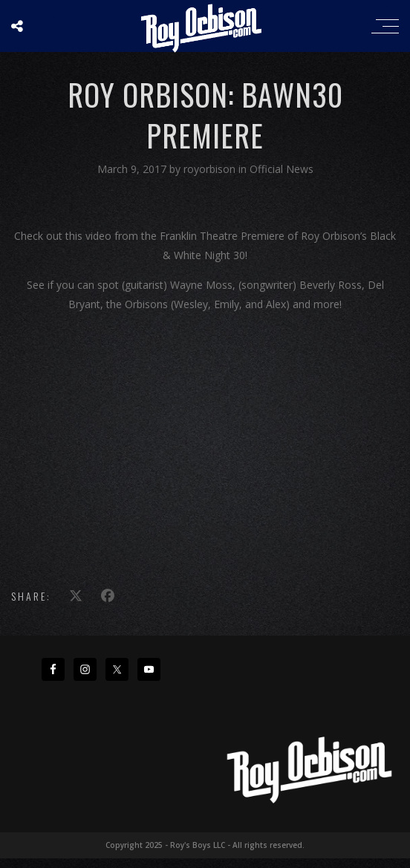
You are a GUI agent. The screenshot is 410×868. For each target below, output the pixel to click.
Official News (282, 169)
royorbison (211, 169)
